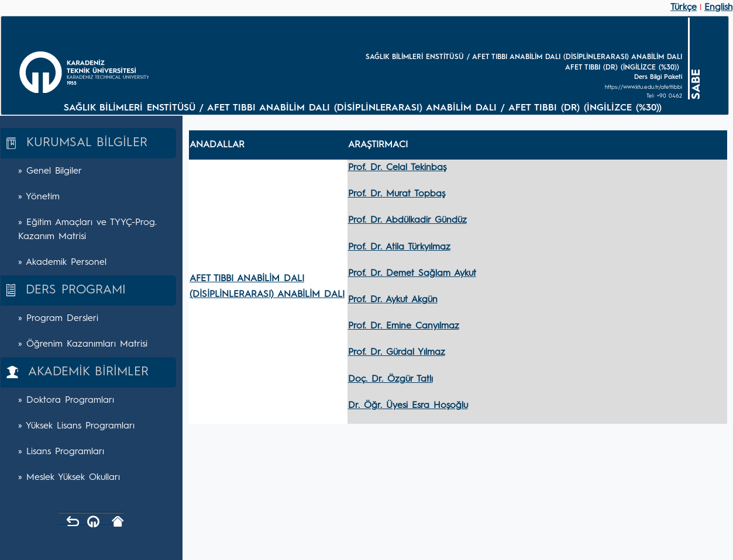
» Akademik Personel (62, 262)
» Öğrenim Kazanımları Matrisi (83, 344)
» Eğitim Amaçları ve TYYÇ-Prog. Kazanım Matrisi (87, 230)
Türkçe (684, 8)
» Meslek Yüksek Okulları (69, 478)
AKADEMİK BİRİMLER (78, 372)
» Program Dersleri (58, 319)
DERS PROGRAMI (66, 290)
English (718, 8)
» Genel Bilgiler (50, 171)
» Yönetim (39, 197)
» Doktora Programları (66, 400)
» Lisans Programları (61, 452)
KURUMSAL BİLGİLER (77, 143)
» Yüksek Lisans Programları (76, 426)
